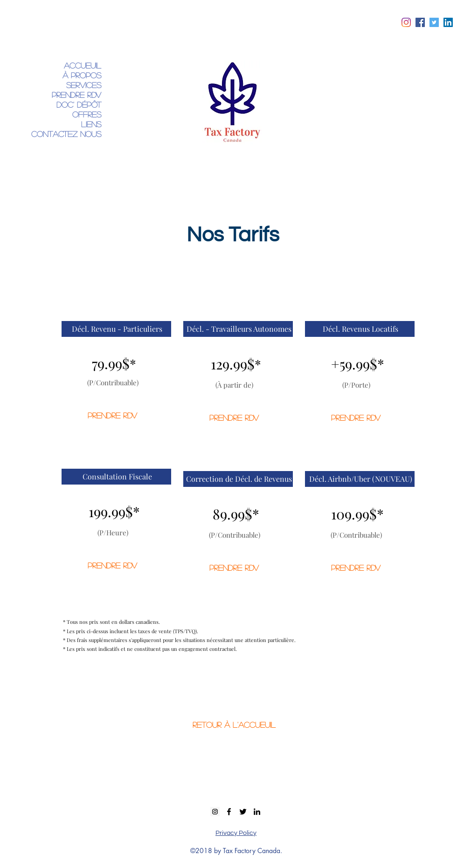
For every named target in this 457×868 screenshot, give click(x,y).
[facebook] (420, 22)
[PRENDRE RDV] (112, 416)
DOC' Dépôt (79, 105)
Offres (87, 114)
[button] (117, 329)
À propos (82, 75)
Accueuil (83, 65)
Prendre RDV (76, 95)
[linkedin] (448, 22)
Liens (91, 124)
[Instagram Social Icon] (215, 812)
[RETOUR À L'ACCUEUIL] (234, 725)
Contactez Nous (66, 134)
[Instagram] (406, 22)
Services (84, 85)
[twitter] (434, 22)
